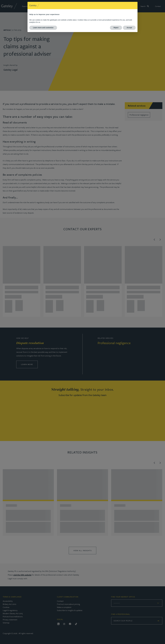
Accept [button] (129, 28)
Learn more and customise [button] (43, 28)
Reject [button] (116, 28)
